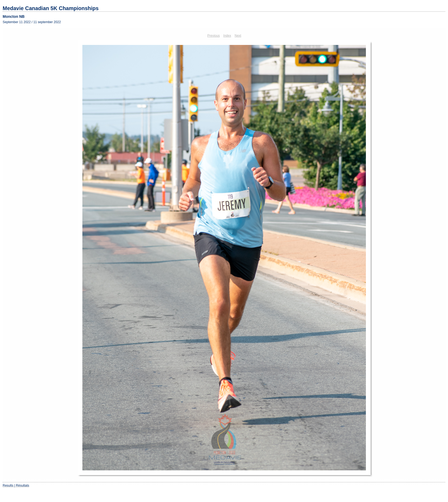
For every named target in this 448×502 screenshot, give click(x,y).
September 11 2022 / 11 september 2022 (32, 22)
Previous (214, 36)
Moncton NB (14, 16)
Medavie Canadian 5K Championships (51, 8)
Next (238, 36)
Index (227, 36)
